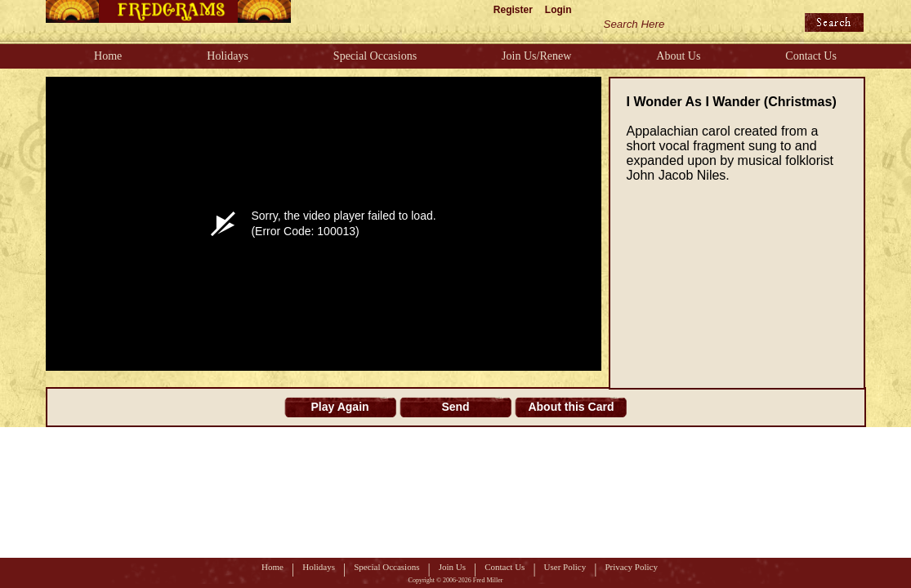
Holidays (228, 56)
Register (513, 10)
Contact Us (811, 56)
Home (108, 56)
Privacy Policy (631, 567)
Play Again (340, 407)
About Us (678, 56)
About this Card (571, 407)
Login (558, 10)
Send (455, 407)
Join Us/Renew (536, 56)
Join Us (452, 567)
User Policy (565, 567)
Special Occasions (375, 56)
